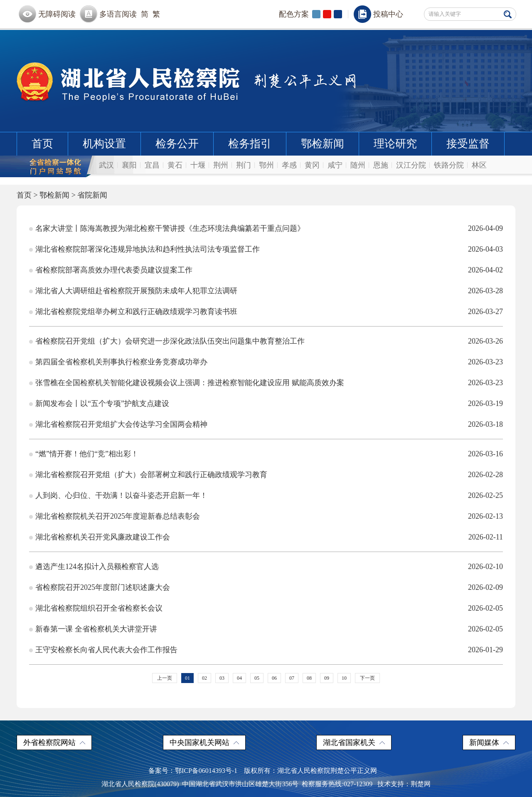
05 (257, 678)
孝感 (289, 165)
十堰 (198, 165)
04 (239, 678)
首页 (42, 144)
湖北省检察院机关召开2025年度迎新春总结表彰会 (118, 516)
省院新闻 (92, 195)
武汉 (106, 165)
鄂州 (266, 165)
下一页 (367, 678)
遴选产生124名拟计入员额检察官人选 (97, 567)
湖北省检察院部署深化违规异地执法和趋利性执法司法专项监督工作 (148, 249)
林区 (479, 165)
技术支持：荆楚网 (404, 784)
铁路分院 (449, 165)
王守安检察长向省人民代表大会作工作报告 (106, 650)
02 (204, 678)
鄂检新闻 (323, 144)
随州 (358, 165)
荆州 (221, 165)
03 (222, 678)
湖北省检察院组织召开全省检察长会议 (99, 608)
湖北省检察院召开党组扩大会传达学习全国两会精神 (121, 424)
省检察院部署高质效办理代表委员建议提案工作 (114, 270)
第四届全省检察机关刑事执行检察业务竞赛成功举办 (121, 362)
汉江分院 (411, 165)
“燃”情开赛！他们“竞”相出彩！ (87, 454)
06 (274, 678)
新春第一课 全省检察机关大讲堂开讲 (96, 629)
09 (327, 678)
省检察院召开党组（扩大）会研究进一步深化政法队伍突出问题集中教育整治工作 (170, 341)
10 (344, 678)
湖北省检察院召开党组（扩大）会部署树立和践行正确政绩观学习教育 (151, 475)
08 (309, 678)
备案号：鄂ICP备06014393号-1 (193, 771)
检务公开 (177, 144)
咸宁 (335, 165)
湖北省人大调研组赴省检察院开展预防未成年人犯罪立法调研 (136, 291)
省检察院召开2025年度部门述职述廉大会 (103, 587)
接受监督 (468, 144)
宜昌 (152, 165)
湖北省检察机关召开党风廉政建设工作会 (103, 537)
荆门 (244, 165)
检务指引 (250, 144)
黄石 (175, 165)
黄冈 (312, 165)
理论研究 (395, 144)
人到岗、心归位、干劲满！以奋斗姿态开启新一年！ (121, 495)
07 (292, 678)
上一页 (165, 678)
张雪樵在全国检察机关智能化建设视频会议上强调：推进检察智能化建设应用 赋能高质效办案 (190, 383)
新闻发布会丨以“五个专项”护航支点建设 (102, 403)
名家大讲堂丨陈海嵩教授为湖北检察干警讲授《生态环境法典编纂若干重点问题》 (170, 228)
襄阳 (129, 165)
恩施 (381, 165)
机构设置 (104, 144)
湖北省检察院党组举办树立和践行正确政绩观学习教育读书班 (136, 312)
